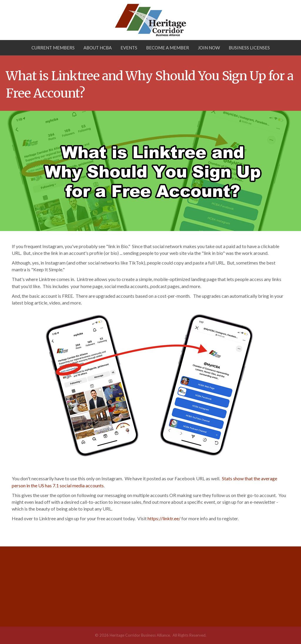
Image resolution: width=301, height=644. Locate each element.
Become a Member (168, 48)
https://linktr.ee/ (164, 518)
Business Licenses (249, 48)
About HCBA (98, 48)
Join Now (209, 48)
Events (129, 48)
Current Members (53, 48)
